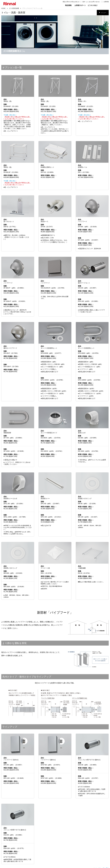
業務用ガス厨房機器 (92, 848)
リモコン (40, 851)
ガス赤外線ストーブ (62, 849)
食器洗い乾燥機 (11, 851)
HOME (3, 8)
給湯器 (39, 845)
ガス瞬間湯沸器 (11, 861)
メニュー (104, 13)
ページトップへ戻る (102, 837)
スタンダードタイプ (77, 849)
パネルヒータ (61, 859)
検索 (102, 5)
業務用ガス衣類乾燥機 (93, 851)
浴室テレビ (25, 848)
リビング (59, 845)
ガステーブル (11, 849)
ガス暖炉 (60, 857)
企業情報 (106, 2)
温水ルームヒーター (62, 855)
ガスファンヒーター (62, 848)
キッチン (9, 845)
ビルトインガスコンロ (13, 848)
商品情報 (68, 5)
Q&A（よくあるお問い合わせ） (91, 2)
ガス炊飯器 (10, 859)
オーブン (10, 853)
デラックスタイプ (77, 848)
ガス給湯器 (40, 849)
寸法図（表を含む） (10, 84)
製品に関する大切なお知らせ (71, 2)
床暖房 (59, 853)
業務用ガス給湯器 (92, 849)
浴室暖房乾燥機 (26, 849)
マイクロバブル (26, 851)
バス (23, 845)
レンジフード (11, 855)
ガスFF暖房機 (61, 851)
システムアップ (11, 857)
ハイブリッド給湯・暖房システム (46, 848)
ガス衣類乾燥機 (14, 8)
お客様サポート (80, 5)
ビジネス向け (93, 5)
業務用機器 (90, 845)
